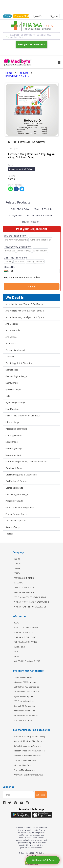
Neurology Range (14, 448)
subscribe (41, 795)
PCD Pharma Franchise (24, 701)
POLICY (17, 573)
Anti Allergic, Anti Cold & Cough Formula (25, 311)
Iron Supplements (14, 435)
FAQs (16, 651)
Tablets (9, 534)
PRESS (16, 656)
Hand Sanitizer (12, 409)
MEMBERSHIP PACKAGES (24, 592)
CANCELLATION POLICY (24, 588)
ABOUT (17, 559)
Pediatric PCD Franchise (24, 711)
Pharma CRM (22, 16)
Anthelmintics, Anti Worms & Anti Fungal (24, 304)
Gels (8, 396)
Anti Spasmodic (13, 330)
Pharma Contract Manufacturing (28, 775)
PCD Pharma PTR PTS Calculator (30, 597)
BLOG (16, 623)
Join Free (38, 16)
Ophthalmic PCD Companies (26, 687)
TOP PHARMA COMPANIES (25, 642)
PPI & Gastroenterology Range (20, 507)
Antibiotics (11, 344)
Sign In (54, 16)
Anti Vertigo (11, 337)
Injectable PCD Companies (25, 682)
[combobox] (32, 36)
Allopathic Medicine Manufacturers (29, 751)
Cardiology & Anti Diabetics (19, 363)
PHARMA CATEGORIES (23, 632)
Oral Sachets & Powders (17, 481)
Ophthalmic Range (14, 468)
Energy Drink (12, 383)
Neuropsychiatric (14, 455)
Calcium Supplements (16, 350)
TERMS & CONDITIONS (24, 578)
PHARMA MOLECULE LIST (25, 637)
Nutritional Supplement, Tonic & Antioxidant (26, 462)
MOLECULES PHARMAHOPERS (27, 661)
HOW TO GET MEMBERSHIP (26, 628)
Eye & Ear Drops (13, 389)
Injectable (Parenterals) (16, 429)
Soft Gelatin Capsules (16, 521)
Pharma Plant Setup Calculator (30, 607)
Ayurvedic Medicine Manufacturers (29, 741)
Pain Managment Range (17, 494)
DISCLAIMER (19, 583)
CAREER (17, 568)
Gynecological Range (15, 403)
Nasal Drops (12, 442)
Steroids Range (13, 527)
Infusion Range (13, 422)
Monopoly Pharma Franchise (27, 691)
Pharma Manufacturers (24, 770)
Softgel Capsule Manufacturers (27, 746)
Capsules (10, 357)
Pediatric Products (14, 501)
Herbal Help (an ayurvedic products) (23, 416)
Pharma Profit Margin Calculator (31, 602)
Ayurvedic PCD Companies (26, 716)
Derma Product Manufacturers (27, 756)
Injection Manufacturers (24, 765)
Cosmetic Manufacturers (25, 760)
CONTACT (18, 564)
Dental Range (12, 370)
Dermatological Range (16, 376)
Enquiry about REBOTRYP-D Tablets (32, 278)
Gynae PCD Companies (24, 696)
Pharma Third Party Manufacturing (29, 736)
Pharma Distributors (23, 720)
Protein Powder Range (16, 514)
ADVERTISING (20, 647)
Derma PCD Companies (24, 706)
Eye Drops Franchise (23, 677)
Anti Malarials (12, 324)
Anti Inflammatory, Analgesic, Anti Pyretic (25, 317)
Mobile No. (9, 267)
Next (32, 287)
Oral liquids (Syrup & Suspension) (21, 475)
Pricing (8, 16)
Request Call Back (43, 860)
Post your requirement (32, 44)
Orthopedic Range (14, 488)
